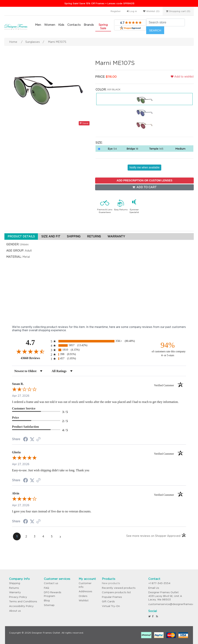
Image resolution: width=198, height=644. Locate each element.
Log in (132, 11)
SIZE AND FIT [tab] (51, 236)
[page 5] (52, 536)
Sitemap (49, 605)
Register (116, 11)
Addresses (85, 591)
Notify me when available (144, 167)
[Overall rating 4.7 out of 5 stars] (30, 351)
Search (155, 30)
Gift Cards (108, 601)
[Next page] (60, 536)
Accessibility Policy (21, 606)
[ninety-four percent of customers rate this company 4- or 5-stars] (168, 349)
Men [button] (38, 25)
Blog (47, 600)
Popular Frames (112, 597)
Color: (101, 90)
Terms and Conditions (23, 601)
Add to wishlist (182, 77)
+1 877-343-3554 (159, 583)
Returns (14, 588)
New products (111, 583)
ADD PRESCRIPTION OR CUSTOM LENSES (144, 180)
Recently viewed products (119, 588)
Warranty (15, 592)
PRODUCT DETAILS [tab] (21, 236)
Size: (99, 143)
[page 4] (43, 536)
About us (15, 611)
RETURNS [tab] (94, 236)
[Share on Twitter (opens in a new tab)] (32, 439)
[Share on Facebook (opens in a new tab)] (26, 440)
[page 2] (26, 536)
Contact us (51, 583)
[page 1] (17, 536)
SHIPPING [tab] (74, 236)
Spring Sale (103, 26)
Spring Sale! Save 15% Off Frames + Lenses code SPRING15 (99, 3)
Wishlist (84, 600)
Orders (83, 596)
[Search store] (166, 22)
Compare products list (116, 592)
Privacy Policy (18, 597)
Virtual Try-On (111, 606)
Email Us (154, 588)
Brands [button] (89, 25)
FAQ (47, 588)
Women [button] (50, 25)
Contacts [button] (74, 25)
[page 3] (35, 536)
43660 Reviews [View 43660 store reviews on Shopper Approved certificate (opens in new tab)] (35, 358)
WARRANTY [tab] (116, 236)
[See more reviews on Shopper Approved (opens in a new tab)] (38, 440)
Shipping (15, 583)
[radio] (99, 341)
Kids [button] (61, 25)
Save (84, 123)
